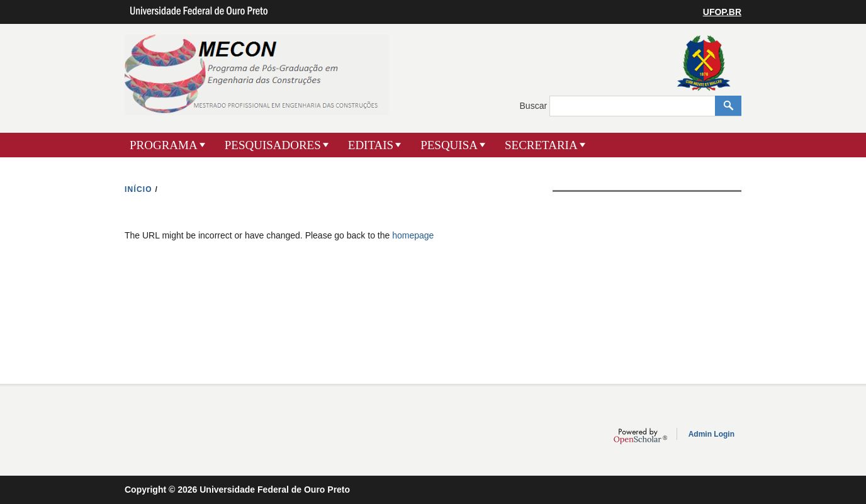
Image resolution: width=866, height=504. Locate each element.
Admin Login (711, 434)
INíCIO (138, 189)
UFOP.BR (722, 12)
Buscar (535, 106)
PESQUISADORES (273, 145)
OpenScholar (640, 436)
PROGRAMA (164, 145)
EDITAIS (371, 145)
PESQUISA (449, 145)
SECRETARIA (541, 145)
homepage (413, 235)
